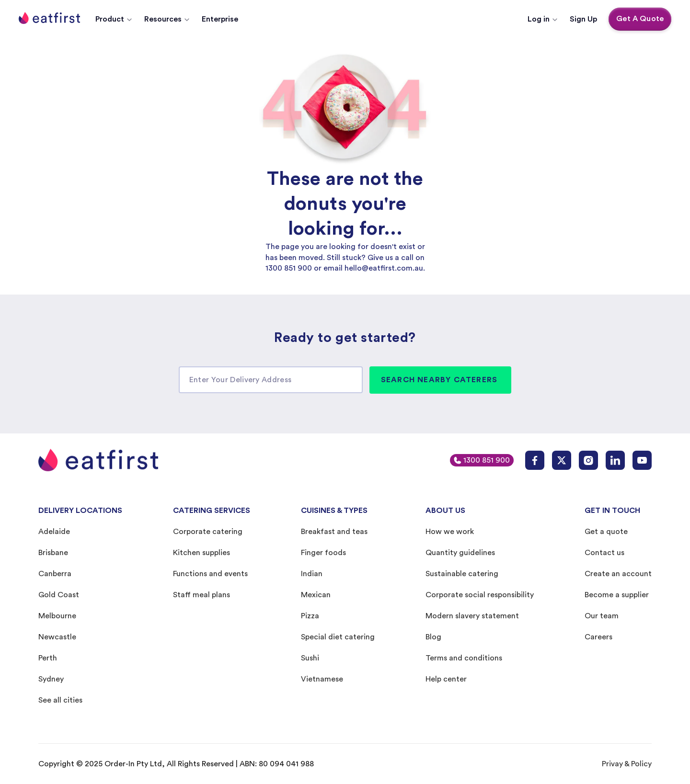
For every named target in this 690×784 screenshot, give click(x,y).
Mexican (316, 595)
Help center (446, 679)
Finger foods (323, 553)
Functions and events (210, 574)
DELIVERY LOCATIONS (80, 511)
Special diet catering (338, 637)
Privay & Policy (627, 764)
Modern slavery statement (472, 616)
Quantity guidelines (460, 553)
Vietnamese (322, 679)
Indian (312, 574)
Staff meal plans (201, 595)
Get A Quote (640, 19)
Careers (598, 637)
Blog (433, 637)
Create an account (618, 574)
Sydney (51, 679)
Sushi (310, 658)
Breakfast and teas (334, 532)
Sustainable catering (462, 574)
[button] (114, 19)
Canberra (55, 574)
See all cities (60, 700)
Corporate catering (208, 532)
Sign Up (583, 19)
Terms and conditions (464, 658)
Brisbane (53, 553)
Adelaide (54, 532)
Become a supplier (617, 595)
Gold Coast (59, 595)
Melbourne (57, 616)
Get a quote (606, 532)
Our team (602, 616)
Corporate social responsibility (480, 595)
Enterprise (220, 19)
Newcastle (57, 637)
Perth (48, 658)
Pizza (310, 616)
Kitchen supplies (201, 553)
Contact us (604, 553)
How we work (450, 532)
